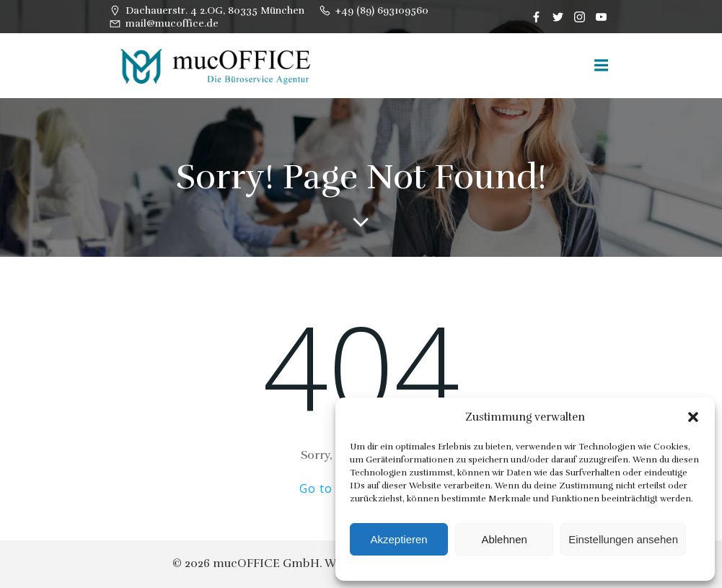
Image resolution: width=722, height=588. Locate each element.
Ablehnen (504, 539)
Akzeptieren (399, 539)
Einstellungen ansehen (623, 539)
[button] (693, 417)
